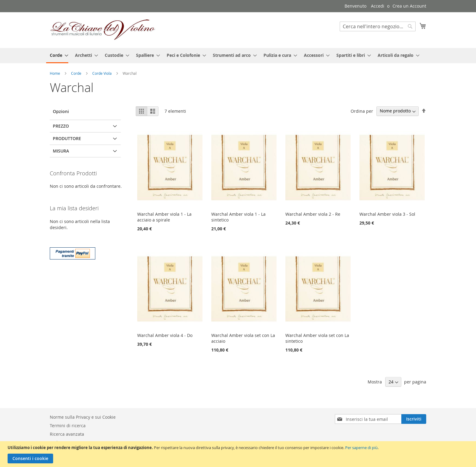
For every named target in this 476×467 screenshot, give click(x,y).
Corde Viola (102, 73)
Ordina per (362, 111)
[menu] (238, 56)
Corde (77, 73)
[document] (239, 454)
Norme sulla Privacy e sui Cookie (83, 417)
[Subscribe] (414, 419)
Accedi (378, 6)
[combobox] (378, 26)
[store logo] (103, 30)
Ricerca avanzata (67, 434)
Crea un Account (409, 6)
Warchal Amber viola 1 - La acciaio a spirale (164, 217)
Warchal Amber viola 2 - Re (313, 214)
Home (55, 73)
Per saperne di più (361, 448)
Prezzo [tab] (61, 126)
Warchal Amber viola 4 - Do (165, 335)
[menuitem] (57, 56)
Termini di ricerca (68, 426)
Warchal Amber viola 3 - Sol (387, 214)
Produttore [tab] (67, 138)
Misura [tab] (61, 151)
